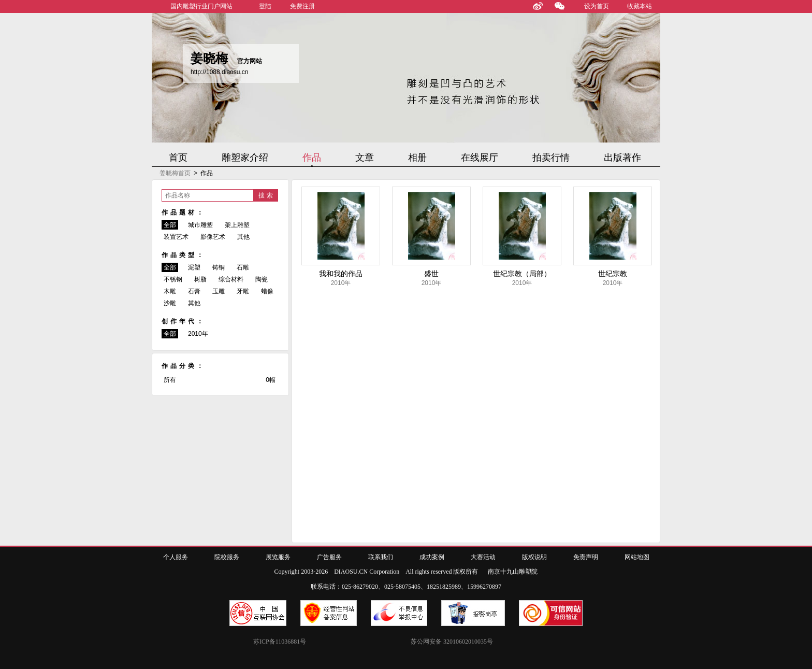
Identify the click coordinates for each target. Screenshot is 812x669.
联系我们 (381, 557)
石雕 (243, 267)
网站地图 (637, 557)
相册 (417, 158)
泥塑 (194, 267)
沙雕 (170, 303)
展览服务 (278, 557)
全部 (170, 225)
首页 (178, 158)
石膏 (194, 291)
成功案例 (432, 557)
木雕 (170, 291)
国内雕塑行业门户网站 (201, 6)
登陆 (265, 6)
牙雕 (243, 291)
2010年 (198, 334)
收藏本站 (640, 6)
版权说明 (534, 557)
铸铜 (219, 267)
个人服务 (176, 557)
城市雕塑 (200, 225)
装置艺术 (176, 237)
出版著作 (622, 158)
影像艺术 (213, 237)
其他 (243, 237)
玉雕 (219, 291)
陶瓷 (262, 279)
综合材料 (231, 279)
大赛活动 (483, 557)
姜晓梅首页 (175, 173)
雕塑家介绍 (245, 158)
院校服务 (227, 557)
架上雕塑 (237, 225)
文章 (365, 158)
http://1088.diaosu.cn (219, 72)
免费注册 (302, 6)
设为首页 (597, 6)
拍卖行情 (551, 158)
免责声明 (586, 557)
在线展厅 (480, 158)
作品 (312, 158)
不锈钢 (173, 279)
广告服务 (329, 557)
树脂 (200, 279)
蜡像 (267, 291)
